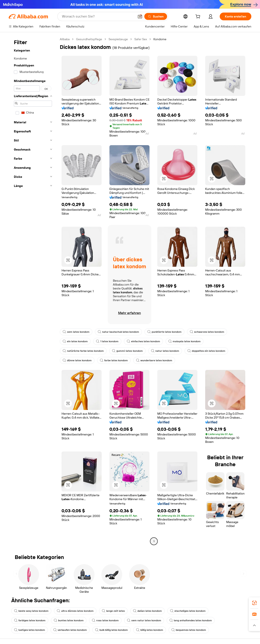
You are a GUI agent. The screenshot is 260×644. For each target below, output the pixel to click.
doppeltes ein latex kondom (206, 351)
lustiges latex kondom (30, 630)
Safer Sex (141, 39)
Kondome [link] (160, 39)
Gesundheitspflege (89, 39)
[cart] (199, 17)
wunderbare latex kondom (154, 360)
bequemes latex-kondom (189, 630)
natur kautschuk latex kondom (118, 332)
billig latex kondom (150, 630)
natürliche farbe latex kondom (83, 351)
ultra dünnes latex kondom (75, 611)
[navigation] (33, 291)
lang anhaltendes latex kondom (191, 620)
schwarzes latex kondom (207, 332)
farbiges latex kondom (30, 620)
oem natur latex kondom (144, 620)
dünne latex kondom (77, 360)
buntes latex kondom (69, 620)
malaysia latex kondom (184, 341)
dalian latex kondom (147, 611)
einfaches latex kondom (143, 341)
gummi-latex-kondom (127, 351)
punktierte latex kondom (164, 332)
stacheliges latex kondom (188, 611)
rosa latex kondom (105, 620)
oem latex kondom (76, 332)
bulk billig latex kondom (111, 630)
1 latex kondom (107, 341)
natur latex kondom (165, 351)
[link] (254, 603)
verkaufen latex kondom (70, 630)
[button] (164, 179)
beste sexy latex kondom (31, 611)
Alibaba (65, 39)
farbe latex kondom (114, 360)
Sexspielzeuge (118, 39)
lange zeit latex (113, 611)
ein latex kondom (75, 341)
